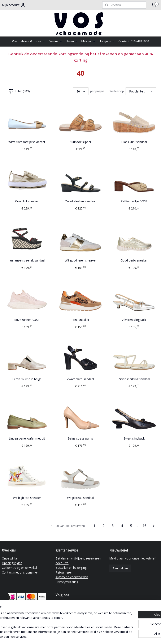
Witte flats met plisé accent (27, 142)
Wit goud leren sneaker (80, 261)
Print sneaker (80, 320)
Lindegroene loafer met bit (27, 438)
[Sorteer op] (141, 91)
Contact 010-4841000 (134, 42)
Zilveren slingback (134, 320)
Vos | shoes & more (29, 42)
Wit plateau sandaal (80, 498)
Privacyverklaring (67, 582)
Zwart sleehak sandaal (80, 201)
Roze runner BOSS (27, 320)
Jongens (107, 42)
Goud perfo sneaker (134, 261)
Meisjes (89, 42)
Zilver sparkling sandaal (134, 379)
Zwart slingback (134, 438)
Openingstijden (12, 563)
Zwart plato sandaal (80, 379)
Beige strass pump (80, 438)
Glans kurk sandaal (134, 142)
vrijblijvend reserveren (29, 616)
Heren (72, 42)
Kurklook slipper (80, 142)
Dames (56, 42)
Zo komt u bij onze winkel (19, 568)
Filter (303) (19, 91)
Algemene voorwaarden (72, 577)
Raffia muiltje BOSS (134, 201)
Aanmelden (120, 568)
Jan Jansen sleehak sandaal (27, 261)
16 (144, 526)
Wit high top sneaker (27, 498)
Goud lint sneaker (27, 201)
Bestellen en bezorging (71, 568)
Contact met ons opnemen (20, 572)
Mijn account (14, 5)
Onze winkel (10, 558)
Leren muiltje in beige (27, 379)
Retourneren (64, 572)
